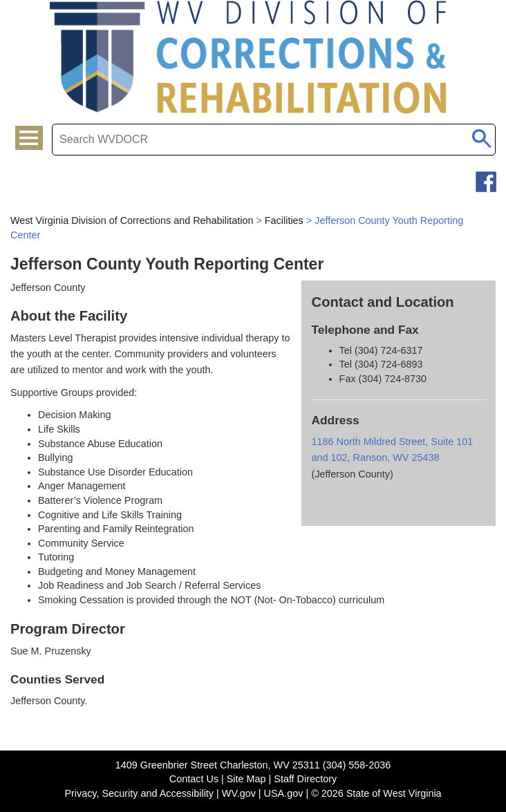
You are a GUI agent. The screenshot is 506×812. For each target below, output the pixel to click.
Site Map (246, 779)
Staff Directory (305, 779)
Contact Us (194, 779)
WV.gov (239, 793)
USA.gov (284, 793)
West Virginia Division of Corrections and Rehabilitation (132, 220)
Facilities (284, 220)
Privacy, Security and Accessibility (139, 793)
